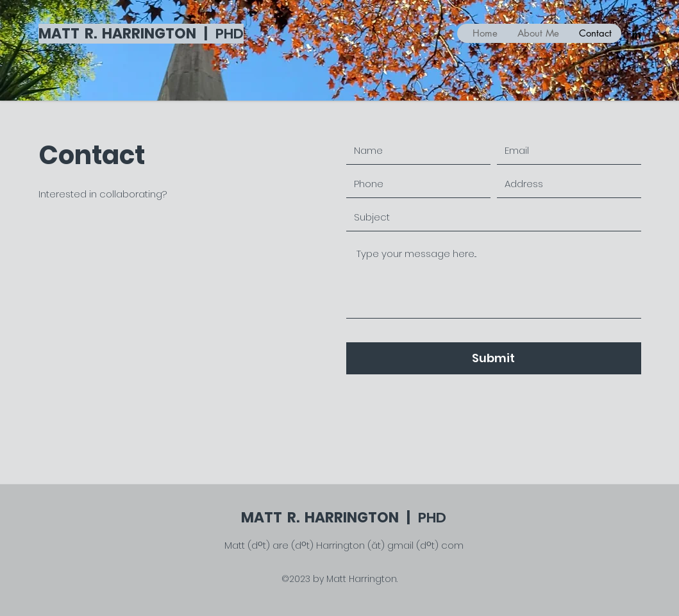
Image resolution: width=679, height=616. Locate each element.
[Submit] (494, 358)
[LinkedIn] (636, 34)
